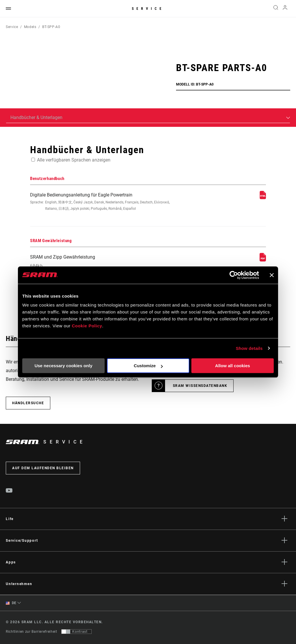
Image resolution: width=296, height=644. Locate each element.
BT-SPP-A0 (51, 27)
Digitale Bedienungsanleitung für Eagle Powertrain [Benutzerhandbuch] (104, 202)
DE (11, 603)
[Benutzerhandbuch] (263, 198)
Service (148, 9)
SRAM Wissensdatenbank (200, 386)
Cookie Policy (87, 326)
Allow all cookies (233, 366)
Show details (249, 348)
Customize (148, 366)
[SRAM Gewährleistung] (263, 260)
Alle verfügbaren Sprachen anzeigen (74, 160)
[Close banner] (272, 275)
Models (30, 27)
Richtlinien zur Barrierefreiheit (31, 632)
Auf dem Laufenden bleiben (43, 468)
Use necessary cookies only (63, 366)
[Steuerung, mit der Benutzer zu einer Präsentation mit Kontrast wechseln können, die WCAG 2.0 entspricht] (76, 632)
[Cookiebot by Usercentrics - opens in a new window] (234, 275)
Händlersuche (28, 403)
